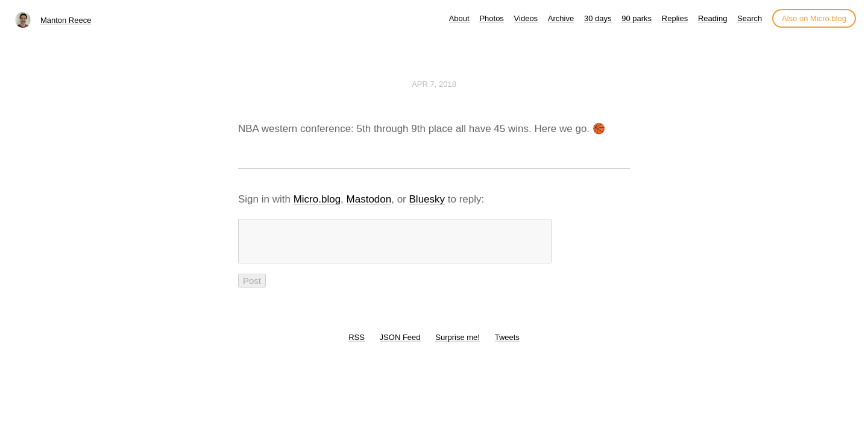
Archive (561, 18)
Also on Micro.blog (814, 18)
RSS (357, 344)
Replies (675, 18)
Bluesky (427, 199)
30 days (598, 18)
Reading (712, 18)
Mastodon (369, 199)
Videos (526, 18)
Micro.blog (317, 199)
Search (750, 18)
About (459, 18)
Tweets (507, 344)
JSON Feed (400, 344)
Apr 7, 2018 (434, 84)
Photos (491, 18)
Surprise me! (458, 344)
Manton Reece (66, 20)
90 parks (637, 18)
